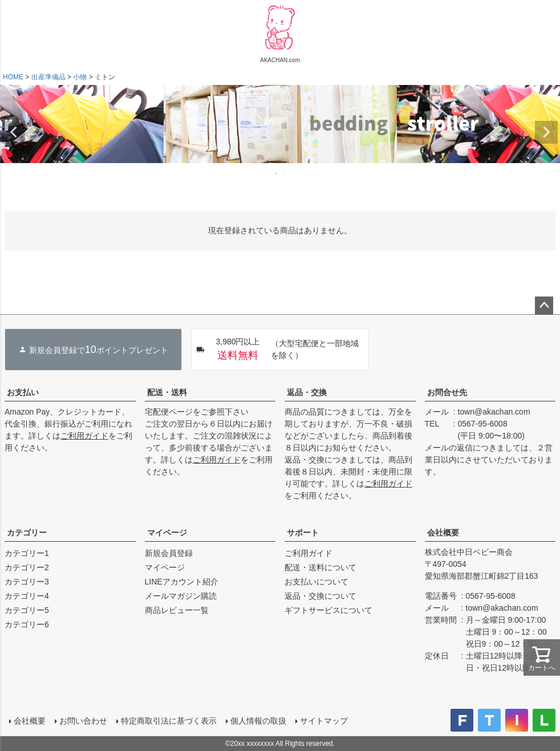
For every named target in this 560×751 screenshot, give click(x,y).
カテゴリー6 (27, 624)
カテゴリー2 (27, 567)
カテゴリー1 (27, 553)
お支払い (23, 392)
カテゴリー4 (27, 596)
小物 (80, 77)
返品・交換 (307, 392)
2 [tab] (285, 173)
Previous (14, 132)
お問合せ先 (447, 392)
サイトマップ (324, 721)
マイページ (167, 533)
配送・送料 (167, 392)
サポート (303, 533)
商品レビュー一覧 (177, 610)
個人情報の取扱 (258, 721)
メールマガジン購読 (181, 596)
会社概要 (443, 533)
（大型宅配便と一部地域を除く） (277, 350)
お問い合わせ (83, 721)
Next (546, 132)
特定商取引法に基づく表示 (169, 721)
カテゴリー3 (27, 582)
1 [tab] (277, 173)
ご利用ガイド (84, 436)
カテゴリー (27, 533)
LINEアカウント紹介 (182, 582)
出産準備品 (48, 77)
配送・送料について (320, 567)
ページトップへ (544, 306)
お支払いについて (316, 582)
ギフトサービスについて (328, 610)
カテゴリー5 (27, 610)
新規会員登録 (169, 553)
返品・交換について (320, 596)
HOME (13, 77)
